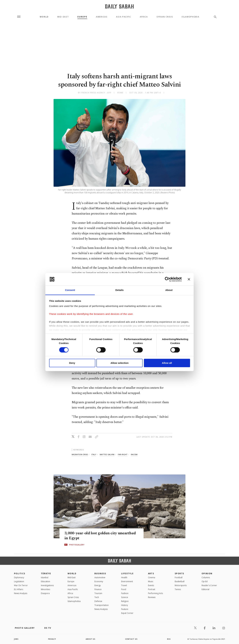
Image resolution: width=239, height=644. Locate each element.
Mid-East (63, 17)
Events (151, 585)
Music (151, 581)
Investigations (47, 585)
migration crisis (80, 454)
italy (94, 454)
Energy (98, 585)
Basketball (180, 581)
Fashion (125, 593)
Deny (72, 363)
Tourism (98, 593)
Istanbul (45, 577)
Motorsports (181, 585)
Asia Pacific (123, 17)
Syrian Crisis (165, 17)
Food (124, 589)
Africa (144, 17)
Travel (124, 585)
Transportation (102, 605)
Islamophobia (190, 17)
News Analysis (21, 593)
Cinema (152, 577)
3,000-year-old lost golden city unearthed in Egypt (101, 536)
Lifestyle (127, 573)
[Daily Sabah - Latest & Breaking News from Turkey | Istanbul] (119, 6)
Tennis (178, 589)
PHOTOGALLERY (77, 545)
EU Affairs (19, 589)
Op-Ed (205, 581)
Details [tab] (119, 290)
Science (125, 597)
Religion (125, 601)
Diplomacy (19, 577)
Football (179, 577)
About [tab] (169, 290)
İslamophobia (74, 601)
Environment (127, 581)
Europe (82, 17)
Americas (102, 17)
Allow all (167, 363)
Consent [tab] (70, 290)
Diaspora (45, 593)
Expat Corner (127, 613)
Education (45, 581)
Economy (99, 581)
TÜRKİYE (46, 573)
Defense (98, 601)
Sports (179, 573)
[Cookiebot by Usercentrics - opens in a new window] (167, 279)
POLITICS (20, 573)
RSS (169, 639)
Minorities (45, 589)
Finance (98, 589)
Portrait (152, 589)
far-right (123, 454)
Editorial (205, 589)
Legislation (19, 581)
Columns (206, 577)
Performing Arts (155, 593)
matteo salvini (107, 454)
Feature (125, 609)
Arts (151, 573)
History (125, 605)
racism (134, 454)
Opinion (207, 573)
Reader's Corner (209, 585)
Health (124, 577)
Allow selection (119, 363)
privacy (52, 639)
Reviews (152, 597)
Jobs (16, 639)
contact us (131, 639)
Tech (97, 597)
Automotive (100, 577)
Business (100, 573)
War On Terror (21, 585)
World (44, 17)
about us (91, 639)
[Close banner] (189, 279)
